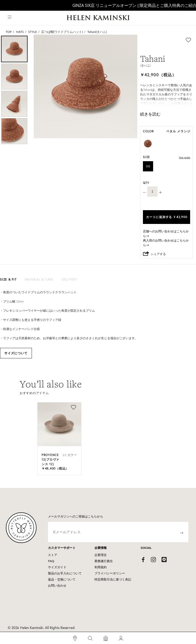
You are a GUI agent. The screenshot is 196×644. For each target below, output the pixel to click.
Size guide (185, 157)
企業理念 (101, 555)
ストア (53, 555)
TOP (9, 32)
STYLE (33, 32)
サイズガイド (57, 567)
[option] (14, 49)
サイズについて (16, 353)
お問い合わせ (57, 585)
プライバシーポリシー (110, 573)
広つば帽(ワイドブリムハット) (62, 32)
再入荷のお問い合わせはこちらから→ (166, 243)
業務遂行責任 (104, 561)
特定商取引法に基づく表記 (113, 579)
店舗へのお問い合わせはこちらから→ (166, 233)
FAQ (51, 561)
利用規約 (101, 567)
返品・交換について (62, 579)
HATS (20, 32)
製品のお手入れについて (65, 573)
